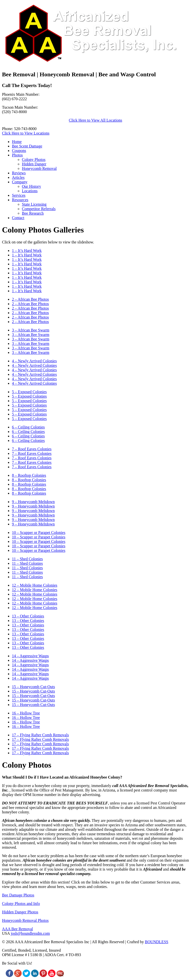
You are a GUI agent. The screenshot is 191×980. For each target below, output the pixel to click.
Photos (17, 155)
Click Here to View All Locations (95, 120)
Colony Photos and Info (21, 904)
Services (19, 195)
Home (17, 142)
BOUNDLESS (156, 942)
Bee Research (33, 213)
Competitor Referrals (39, 209)
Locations (30, 191)
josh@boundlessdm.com (30, 933)
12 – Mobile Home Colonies (35, 585)
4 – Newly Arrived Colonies (34, 361)
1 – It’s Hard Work (27, 251)
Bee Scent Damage (27, 146)
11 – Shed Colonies (27, 559)
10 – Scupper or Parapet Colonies (39, 533)
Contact (18, 218)
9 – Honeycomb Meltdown (33, 502)
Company (20, 182)
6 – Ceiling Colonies (28, 427)
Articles (18, 177)
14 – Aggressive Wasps (30, 656)
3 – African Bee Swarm (31, 330)
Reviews (19, 173)
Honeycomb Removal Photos (25, 920)
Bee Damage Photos (18, 895)
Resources (20, 200)
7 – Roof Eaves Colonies (32, 449)
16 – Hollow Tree (26, 713)
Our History (31, 186)
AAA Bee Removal (17, 929)
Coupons (19, 151)
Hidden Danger (34, 164)
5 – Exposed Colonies (29, 392)
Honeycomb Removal (39, 168)
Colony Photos (34, 160)
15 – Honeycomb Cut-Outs (33, 687)
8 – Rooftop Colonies (29, 475)
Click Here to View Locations (26, 133)
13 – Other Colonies (28, 616)
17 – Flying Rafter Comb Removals (40, 735)
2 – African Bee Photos (30, 299)
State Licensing (34, 204)
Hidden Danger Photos (20, 912)
